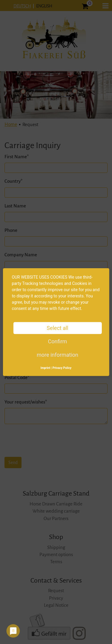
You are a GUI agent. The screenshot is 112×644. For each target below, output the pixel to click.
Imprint (46, 368)
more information (57, 354)
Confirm (58, 341)
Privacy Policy (62, 368)
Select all (57, 328)
